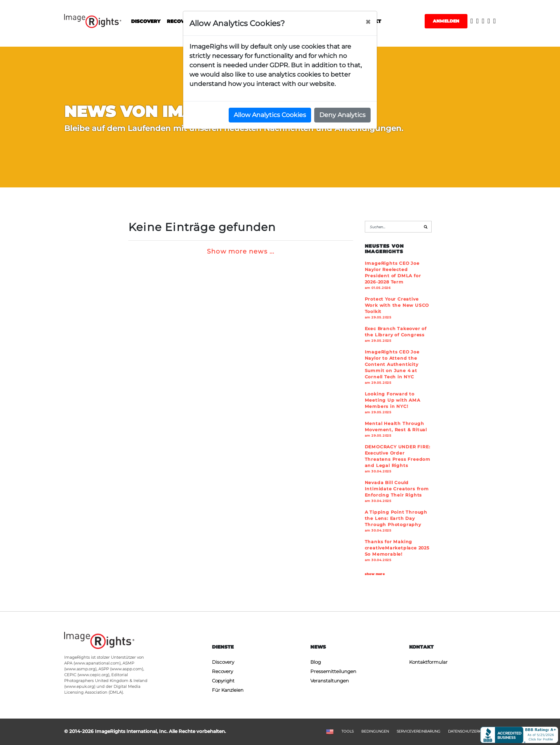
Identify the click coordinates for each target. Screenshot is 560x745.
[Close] (368, 22)
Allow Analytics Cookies (270, 115)
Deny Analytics (342, 115)
